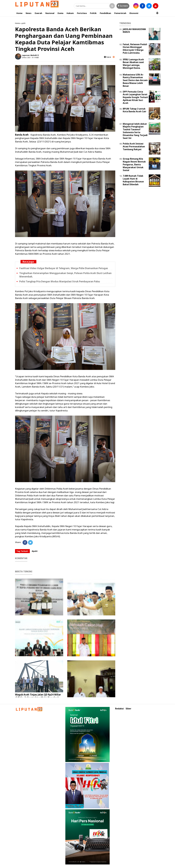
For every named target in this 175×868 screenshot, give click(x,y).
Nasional (50, 13)
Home (19, 13)
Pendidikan (105, 13)
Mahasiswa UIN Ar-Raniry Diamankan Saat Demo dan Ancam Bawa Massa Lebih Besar (135, 80)
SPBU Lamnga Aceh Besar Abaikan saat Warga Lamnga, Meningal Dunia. (133, 64)
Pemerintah (120, 13)
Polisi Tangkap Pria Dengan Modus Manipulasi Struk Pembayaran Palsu (60, 281)
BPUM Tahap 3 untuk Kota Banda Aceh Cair (135, 110)
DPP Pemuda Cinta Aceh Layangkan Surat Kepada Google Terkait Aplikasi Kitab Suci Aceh (135, 97)
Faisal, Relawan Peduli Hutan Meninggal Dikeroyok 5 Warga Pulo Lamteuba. (135, 49)
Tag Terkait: (22, 551)
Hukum (70, 13)
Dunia (60, 13)
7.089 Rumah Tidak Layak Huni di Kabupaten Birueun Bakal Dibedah (133, 180)
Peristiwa (82, 13)
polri (24, 23)
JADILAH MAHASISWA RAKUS (134, 31)
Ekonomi (134, 13)
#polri (35, 551)
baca (107, 57)
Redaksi (119, 709)
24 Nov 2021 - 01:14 (29, 57)
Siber (128, 709)
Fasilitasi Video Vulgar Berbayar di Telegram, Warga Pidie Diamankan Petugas (64, 268)
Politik (93, 13)
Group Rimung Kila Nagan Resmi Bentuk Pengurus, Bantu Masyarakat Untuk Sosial (134, 164)
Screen (123, 6)
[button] (157, 12)
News (29, 13)
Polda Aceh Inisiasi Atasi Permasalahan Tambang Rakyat (134, 146)
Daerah (38, 13)
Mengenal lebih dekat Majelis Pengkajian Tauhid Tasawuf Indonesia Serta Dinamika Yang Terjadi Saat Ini (135, 131)
